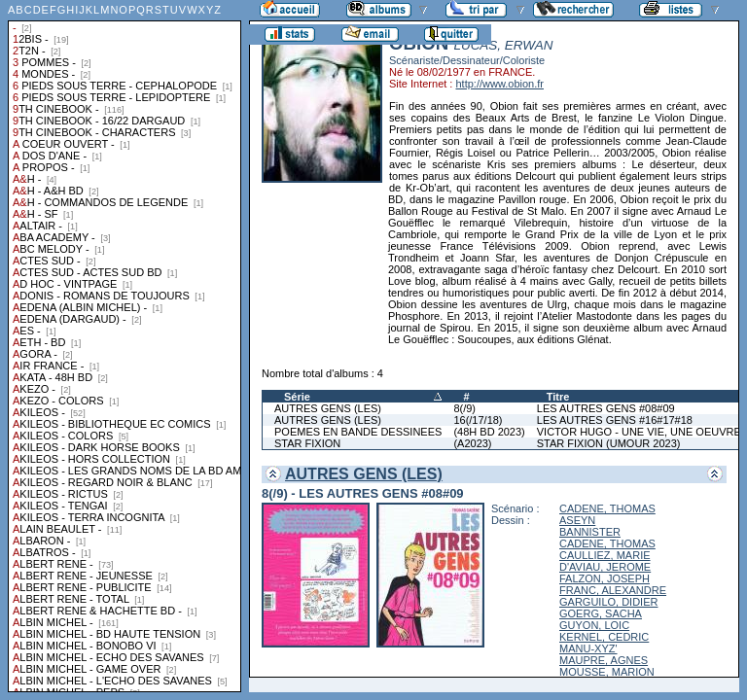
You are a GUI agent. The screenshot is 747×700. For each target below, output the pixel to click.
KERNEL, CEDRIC (604, 637)
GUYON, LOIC (594, 625)
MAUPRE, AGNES (604, 660)
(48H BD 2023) (489, 432)
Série (297, 397)
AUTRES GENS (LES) (328, 408)
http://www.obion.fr (499, 84)
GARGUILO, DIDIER (608, 602)
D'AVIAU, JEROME (605, 567)
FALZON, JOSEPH (605, 578)
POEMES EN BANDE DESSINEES (358, 432)
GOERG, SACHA (601, 613)
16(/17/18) (478, 420)
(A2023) (472, 443)
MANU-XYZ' (588, 648)
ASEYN (577, 520)
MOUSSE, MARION (607, 672)
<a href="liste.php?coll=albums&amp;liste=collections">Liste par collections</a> (124, 346)
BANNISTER (590, 532)
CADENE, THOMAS (607, 508)
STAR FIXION (307, 443)
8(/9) (464, 408)
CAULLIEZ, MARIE (605, 555)
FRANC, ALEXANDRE (613, 590)
